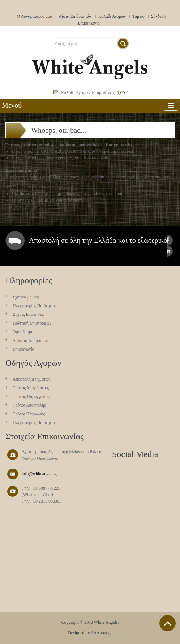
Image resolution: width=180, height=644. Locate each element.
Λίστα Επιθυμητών (75, 16)
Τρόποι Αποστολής (29, 405)
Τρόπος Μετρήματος (31, 388)
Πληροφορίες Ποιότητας (34, 306)
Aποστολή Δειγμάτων (32, 379)
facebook (167, 240)
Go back (19, 187)
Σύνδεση (159, 16)
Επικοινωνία (89, 23)
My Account (49, 207)
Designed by (79, 633)
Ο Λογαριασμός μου (34, 16)
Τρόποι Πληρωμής (29, 414)
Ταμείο (138, 16)
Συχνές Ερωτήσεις (29, 314)
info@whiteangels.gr (40, 474)
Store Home (22, 207)
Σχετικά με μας (26, 297)
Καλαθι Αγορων (112, 16)
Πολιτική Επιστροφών (32, 323)
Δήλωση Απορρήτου (31, 340)
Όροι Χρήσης (24, 332)
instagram (167, 251)
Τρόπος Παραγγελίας (31, 397)
